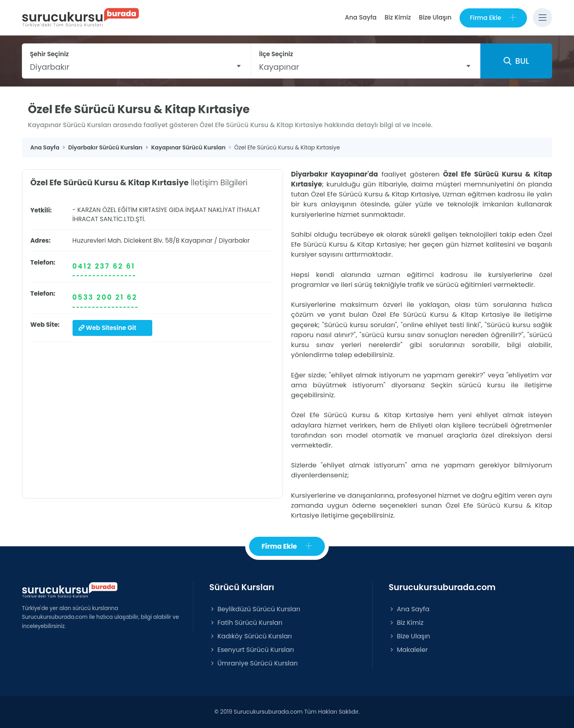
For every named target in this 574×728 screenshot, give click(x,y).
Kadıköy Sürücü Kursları (251, 636)
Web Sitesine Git (108, 328)
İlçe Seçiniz (276, 54)
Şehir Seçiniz (49, 54)
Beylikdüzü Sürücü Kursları (255, 609)
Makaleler (408, 650)
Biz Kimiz (398, 17)
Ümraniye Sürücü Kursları (254, 663)
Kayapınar (197, 240)
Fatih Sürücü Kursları (246, 623)
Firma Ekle (493, 18)
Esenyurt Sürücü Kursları (252, 650)
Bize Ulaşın (435, 17)
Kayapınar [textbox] (279, 67)
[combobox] (136, 67)
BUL (516, 61)
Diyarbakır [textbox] (50, 67)
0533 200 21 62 (105, 297)
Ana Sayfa (361, 17)
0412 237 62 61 (104, 266)
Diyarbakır (234, 240)
